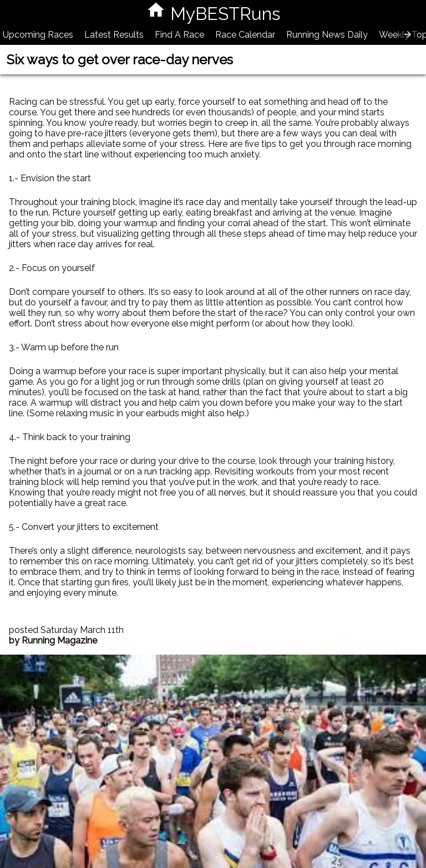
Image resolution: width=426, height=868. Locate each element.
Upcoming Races (38, 35)
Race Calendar (245, 35)
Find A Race (179, 35)
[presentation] (408, 34)
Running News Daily (327, 35)
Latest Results (114, 35)
